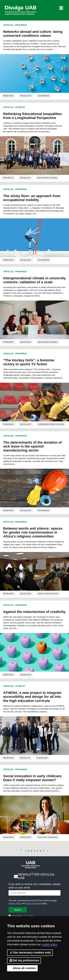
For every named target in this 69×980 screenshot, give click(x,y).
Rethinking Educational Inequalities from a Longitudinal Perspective (33, 116)
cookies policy (49, 944)
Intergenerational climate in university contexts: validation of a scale (34, 280)
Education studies (47, 178)
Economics (44, 96)
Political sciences (48, 837)
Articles (8, 25)
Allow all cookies (22, 968)
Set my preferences (24, 960)
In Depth (20, 107)
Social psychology (48, 594)
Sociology (26, 96)
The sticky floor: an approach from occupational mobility (32, 198)
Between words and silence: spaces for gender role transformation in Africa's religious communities (33, 532)
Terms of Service (33, 903)
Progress (21, 25)
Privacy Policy (15, 903)
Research (8, 96)
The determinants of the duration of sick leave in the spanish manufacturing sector (32, 446)
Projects (8, 178)
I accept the (21, 916)
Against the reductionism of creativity (34, 612)
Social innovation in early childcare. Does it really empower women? (33, 778)
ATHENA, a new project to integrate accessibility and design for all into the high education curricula (32, 697)
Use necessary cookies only (30, 953)
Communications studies (51, 424)
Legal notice (28, 916)
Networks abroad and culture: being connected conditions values (33, 34)
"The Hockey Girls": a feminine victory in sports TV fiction (29, 362)
